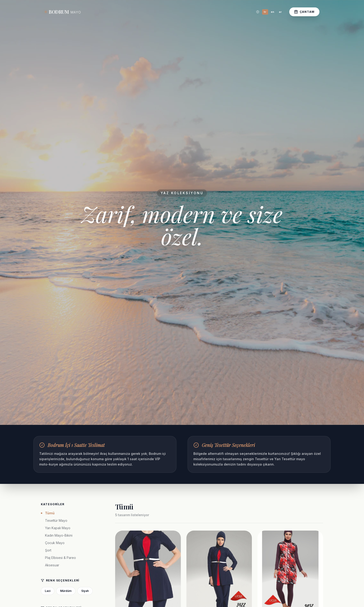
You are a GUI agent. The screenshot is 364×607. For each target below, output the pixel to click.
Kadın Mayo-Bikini (59, 535)
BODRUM (63, 12)
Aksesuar (52, 565)
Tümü (48, 513)
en (273, 12)
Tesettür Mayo (56, 520)
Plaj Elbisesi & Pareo (60, 558)
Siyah (85, 591)
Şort (48, 550)
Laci (48, 591)
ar (280, 12)
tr (265, 12)
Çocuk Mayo (55, 543)
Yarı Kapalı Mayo (58, 528)
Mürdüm (66, 591)
